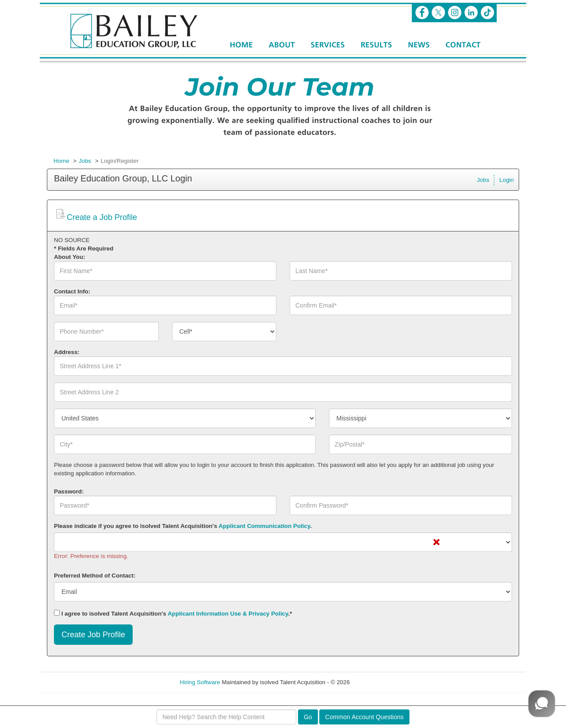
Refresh (376, 682)
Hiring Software (200, 682)
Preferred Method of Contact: (95, 576)
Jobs (85, 161)
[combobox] (224, 331)
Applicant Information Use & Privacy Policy (228, 614)
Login (507, 180)
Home (61, 161)
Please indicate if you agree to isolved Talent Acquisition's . (183, 526)
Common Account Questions (364, 717)
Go (308, 717)
